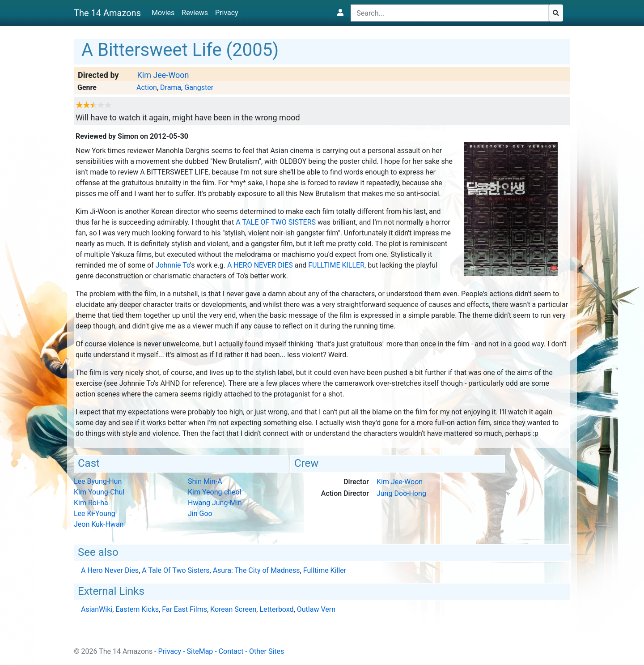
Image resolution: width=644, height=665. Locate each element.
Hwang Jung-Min (215, 503)
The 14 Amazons (107, 13)
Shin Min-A (205, 481)
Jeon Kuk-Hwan (99, 524)
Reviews (195, 13)
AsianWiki (97, 609)
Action (147, 87)
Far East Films (184, 609)
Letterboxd (276, 609)
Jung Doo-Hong (401, 493)
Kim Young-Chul (99, 492)
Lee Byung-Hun (98, 481)
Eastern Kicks (137, 609)
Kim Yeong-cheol (215, 492)
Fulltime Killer (336, 265)
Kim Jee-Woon (163, 75)
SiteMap (200, 651)
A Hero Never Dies (260, 265)
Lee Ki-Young (95, 514)
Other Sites (267, 651)
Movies (163, 13)
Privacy (227, 13)
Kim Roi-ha (91, 503)
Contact (231, 651)
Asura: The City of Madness (256, 570)
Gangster (199, 87)
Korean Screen (233, 609)
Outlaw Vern (316, 609)
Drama (171, 87)
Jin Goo (200, 514)
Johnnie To (173, 265)
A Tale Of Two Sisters (276, 222)
